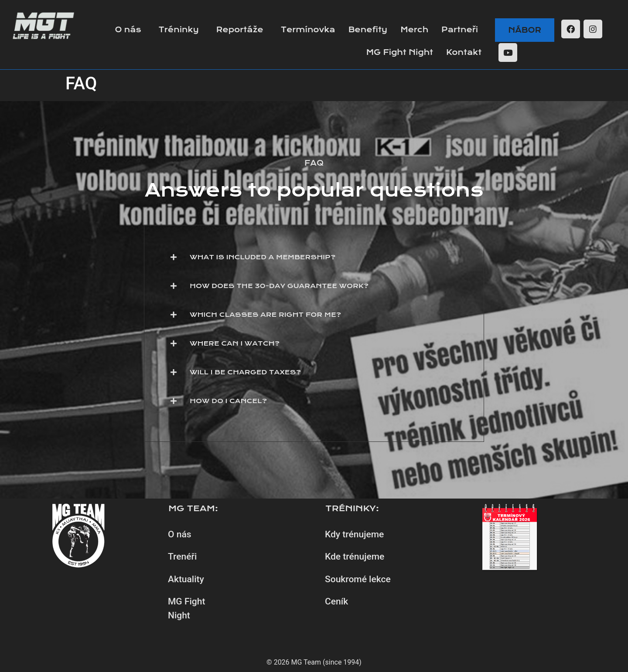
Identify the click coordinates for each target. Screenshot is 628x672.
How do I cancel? (228, 401)
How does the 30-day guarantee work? (279, 286)
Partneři (460, 30)
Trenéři (182, 557)
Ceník (336, 601)
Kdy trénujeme (354, 534)
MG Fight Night (400, 52)
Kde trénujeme (355, 557)
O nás (128, 30)
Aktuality (186, 579)
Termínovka (308, 30)
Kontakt (464, 52)
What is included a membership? (263, 257)
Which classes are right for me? (265, 315)
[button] (314, 257)
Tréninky (179, 30)
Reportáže (240, 30)
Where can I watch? (235, 343)
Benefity (368, 30)
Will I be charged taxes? (245, 372)
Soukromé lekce (358, 579)
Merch (414, 30)
